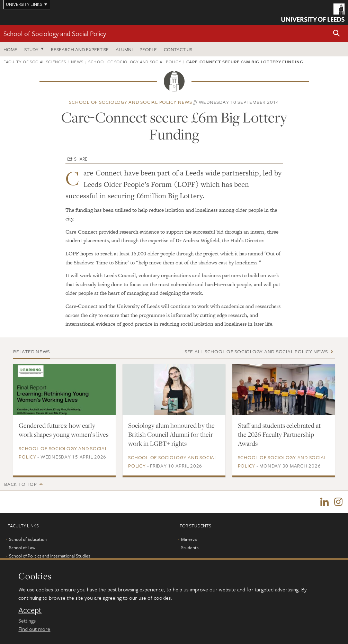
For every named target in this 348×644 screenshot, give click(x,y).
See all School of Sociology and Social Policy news (256, 351)
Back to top (20, 484)
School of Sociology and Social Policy (55, 33)
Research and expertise (80, 49)
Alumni (124, 49)
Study (31, 49)
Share (81, 159)
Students (190, 548)
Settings (27, 620)
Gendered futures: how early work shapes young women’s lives (64, 430)
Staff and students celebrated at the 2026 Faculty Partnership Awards (279, 434)
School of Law (22, 548)
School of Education (28, 539)
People (148, 49)
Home (10, 49)
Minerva (189, 539)
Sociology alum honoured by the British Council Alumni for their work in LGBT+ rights (171, 434)
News (77, 62)
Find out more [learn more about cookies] (34, 629)
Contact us (178, 49)
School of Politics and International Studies (50, 556)
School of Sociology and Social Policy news (131, 102)
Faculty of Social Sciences (35, 62)
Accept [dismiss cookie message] (30, 610)
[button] (337, 34)
